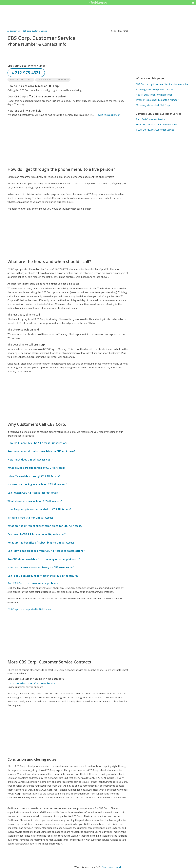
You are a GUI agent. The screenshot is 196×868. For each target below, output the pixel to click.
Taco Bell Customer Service (151, 119)
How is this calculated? (108, 115)
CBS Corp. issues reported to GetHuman (29, 609)
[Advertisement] (68, 141)
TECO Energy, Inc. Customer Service (155, 130)
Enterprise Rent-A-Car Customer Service (158, 125)
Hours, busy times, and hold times (154, 95)
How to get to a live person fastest (154, 90)
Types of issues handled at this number (157, 100)
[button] (193, 3)
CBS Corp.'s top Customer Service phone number (162, 84)
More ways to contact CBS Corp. (153, 105)
